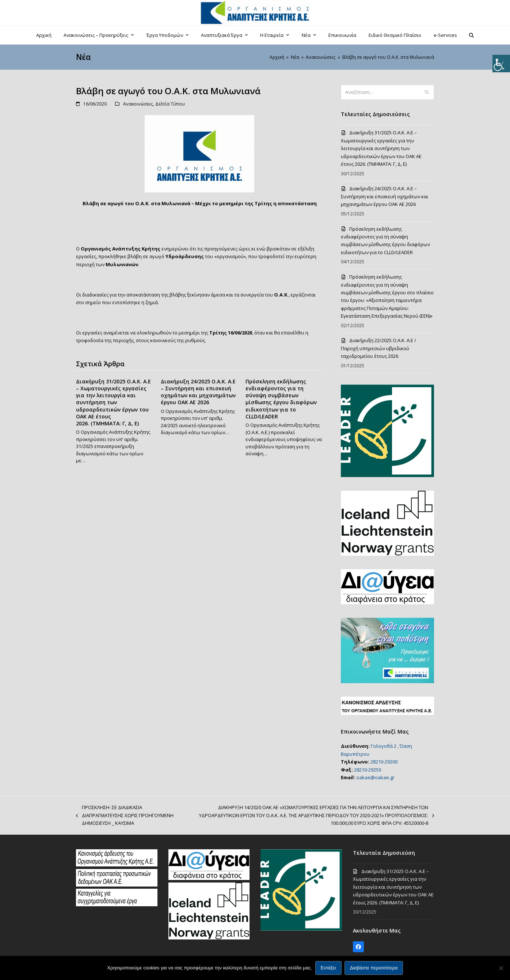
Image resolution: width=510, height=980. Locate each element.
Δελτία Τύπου (170, 104)
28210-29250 (368, 770)
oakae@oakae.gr (375, 777)
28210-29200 (384, 762)
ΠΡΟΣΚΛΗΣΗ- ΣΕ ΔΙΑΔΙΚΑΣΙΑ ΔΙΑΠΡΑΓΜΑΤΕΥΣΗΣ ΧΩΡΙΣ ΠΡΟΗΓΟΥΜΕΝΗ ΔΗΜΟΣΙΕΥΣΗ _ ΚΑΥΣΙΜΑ (125, 816)
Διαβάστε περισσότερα (374, 968)
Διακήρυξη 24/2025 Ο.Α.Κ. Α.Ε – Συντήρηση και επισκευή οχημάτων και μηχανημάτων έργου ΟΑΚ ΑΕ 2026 (198, 392)
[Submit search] (427, 92)
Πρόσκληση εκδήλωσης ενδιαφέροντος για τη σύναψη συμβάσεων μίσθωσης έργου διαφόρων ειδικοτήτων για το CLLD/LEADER (281, 399)
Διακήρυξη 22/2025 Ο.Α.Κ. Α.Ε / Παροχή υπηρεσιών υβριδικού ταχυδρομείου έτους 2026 (378, 348)
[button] (472, 35)
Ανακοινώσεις (138, 104)
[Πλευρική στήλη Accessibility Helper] (501, 64)
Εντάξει (328, 968)
